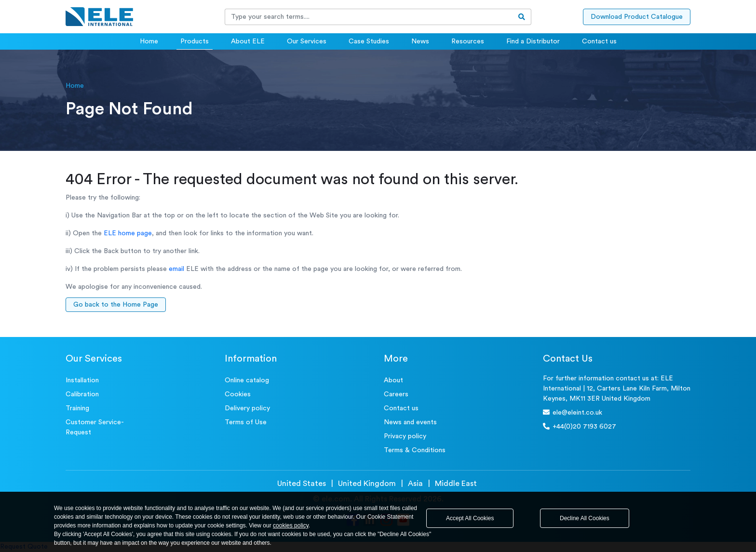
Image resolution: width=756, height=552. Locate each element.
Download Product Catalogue (637, 17)
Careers (396, 394)
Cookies (238, 394)
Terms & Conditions (415, 450)
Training (77, 408)
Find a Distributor (533, 41)
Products (195, 41)
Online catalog (247, 380)
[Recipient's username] (369, 17)
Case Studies (369, 41)
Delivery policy (247, 408)
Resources (468, 41)
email (176, 269)
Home (149, 41)
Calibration (82, 394)
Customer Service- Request (95, 427)
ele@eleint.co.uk (573, 412)
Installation (82, 380)
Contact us (599, 41)
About (393, 380)
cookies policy (291, 525)
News (420, 41)
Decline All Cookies (585, 518)
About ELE (248, 41)
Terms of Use (246, 422)
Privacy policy (405, 436)
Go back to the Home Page (116, 305)
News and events (410, 422)
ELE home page (128, 233)
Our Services (307, 41)
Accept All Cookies (470, 518)
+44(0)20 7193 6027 (580, 426)
